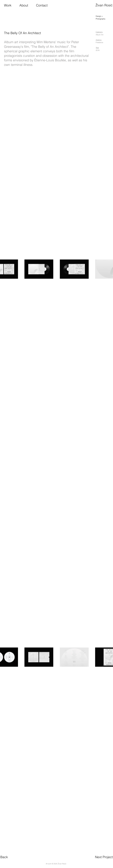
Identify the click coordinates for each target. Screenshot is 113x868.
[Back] (4, 857)
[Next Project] (104, 857)
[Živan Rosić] (104, 5)
